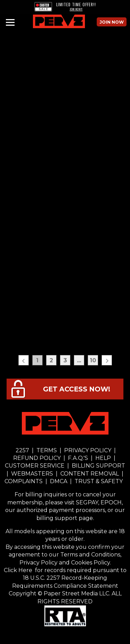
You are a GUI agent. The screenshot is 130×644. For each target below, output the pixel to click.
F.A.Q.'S (78, 458)
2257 (22, 450)
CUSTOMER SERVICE (35, 466)
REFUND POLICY (38, 458)
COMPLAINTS (24, 481)
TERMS (47, 450)
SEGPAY (87, 502)
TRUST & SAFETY (99, 481)
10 (93, 360)
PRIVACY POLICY (88, 450)
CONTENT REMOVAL (90, 474)
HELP (103, 458)
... (79, 360)
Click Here (19, 570)
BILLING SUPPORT (98, 466)
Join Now (112, 22)
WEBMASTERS (32, 474)
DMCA (59, 481)
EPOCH (111, 502)
